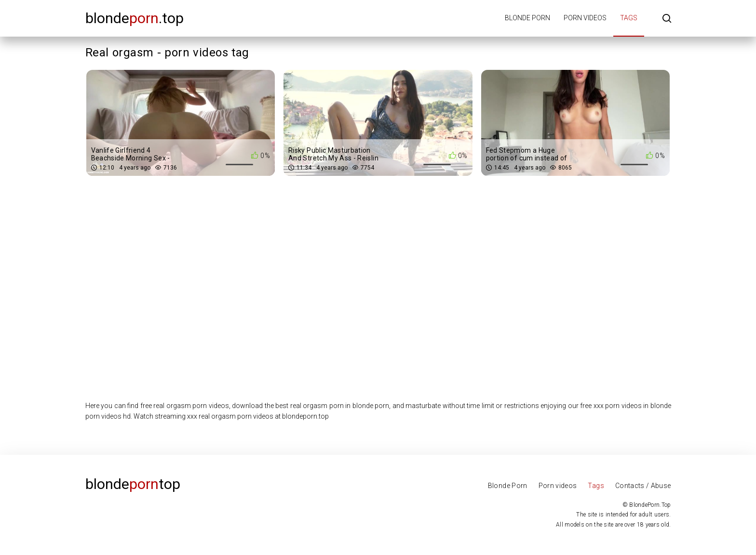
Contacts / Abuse (643, 486)
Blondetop (133, 484)
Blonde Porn (508, 486)
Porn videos (585, 18)
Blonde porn (527, 18)
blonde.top (135, 18)
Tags (629, 18)
